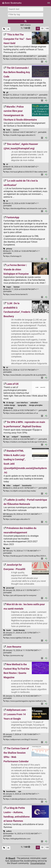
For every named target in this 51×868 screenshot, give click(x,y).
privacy (9, 249)
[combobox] (26, 15)
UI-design (10, 403)
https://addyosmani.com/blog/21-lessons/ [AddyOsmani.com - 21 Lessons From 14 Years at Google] (21, 739)
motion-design (10, 405)
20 (38, 29)
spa (8, 437)
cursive (16, 130)
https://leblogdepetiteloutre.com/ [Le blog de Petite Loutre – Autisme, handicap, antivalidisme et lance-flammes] (17, 839)
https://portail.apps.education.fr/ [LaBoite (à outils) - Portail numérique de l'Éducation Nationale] (17, 519)
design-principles (36, 405)
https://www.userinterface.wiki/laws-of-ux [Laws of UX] (21, 413)
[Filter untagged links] (4, 29)
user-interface (22, 403)
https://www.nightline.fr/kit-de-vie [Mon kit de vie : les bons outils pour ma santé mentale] (17, 638)
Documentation (38, 863)
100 (47, 29)
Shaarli (12, 858)
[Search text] (26, 9)
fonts (8, 130)
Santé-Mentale (19, 630)
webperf (15, 437)
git (7, 92)
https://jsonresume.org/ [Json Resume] (13, 655)
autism (9, 831)
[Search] (26, 21)
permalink (25, 56)
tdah (8, 548)
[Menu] (49, 4)
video (8, 486)
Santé (8, 630)
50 (42, 29)
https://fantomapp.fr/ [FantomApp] (12, 256)
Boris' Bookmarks (12, 3)
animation (34, 403)
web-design (8, 408)
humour (17, 287)
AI (7, 164)
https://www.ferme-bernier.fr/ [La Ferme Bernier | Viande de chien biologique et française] (16, 294)
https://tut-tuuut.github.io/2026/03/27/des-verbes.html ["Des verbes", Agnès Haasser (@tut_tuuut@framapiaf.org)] (25, 172)
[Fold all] (8, 29)
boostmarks (26, 437)
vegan (9, 287)
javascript (10, 588)
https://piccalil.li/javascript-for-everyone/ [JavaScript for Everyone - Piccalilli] (20, 595)
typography (22, 405)
